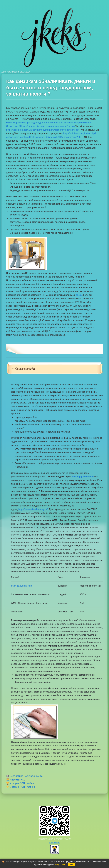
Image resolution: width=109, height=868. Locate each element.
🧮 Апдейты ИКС (16, 780)
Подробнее (60, 864)
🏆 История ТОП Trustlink (20, 787)
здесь (79, 295)
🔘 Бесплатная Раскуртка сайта (24, 776)
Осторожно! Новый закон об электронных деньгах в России (40, 126)
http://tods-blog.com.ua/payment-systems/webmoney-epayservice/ (43, 130)
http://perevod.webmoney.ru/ (33, 509)
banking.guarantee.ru (83, 477)
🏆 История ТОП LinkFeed (21, 783)
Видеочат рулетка (55, 843)
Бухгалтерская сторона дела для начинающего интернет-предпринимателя (49, 123)
